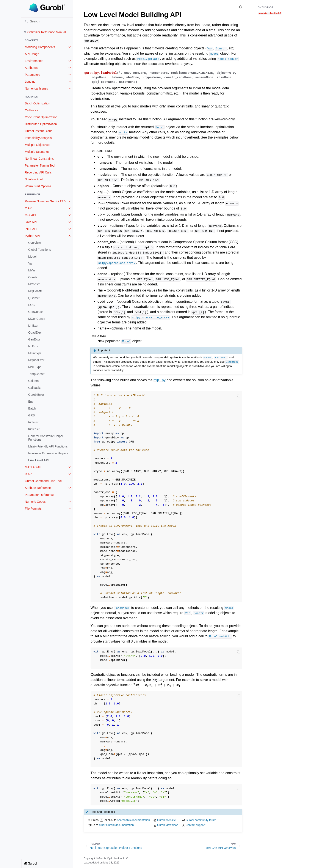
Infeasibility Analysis (38, 138)
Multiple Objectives (38, 145)
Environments (34, 61)
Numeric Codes (35, 502)
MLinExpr (35, 353)
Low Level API (38, 460)
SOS (31, 305)
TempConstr (36, 374)
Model (32, 257)
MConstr (34, 284)
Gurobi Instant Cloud (39, 131)
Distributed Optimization (41, 124)
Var (31, 263)
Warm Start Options (38, 186)
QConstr (34, 298)
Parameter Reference (39, 495)
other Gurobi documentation (116, 825)
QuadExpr (35, 332)
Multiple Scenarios (37, 152)
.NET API (31, 229)
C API (29, 208)
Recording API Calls (38, 172)
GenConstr (36, 312)
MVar (32, 270)
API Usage (32, 54)
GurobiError (36, 395)
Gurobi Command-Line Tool (43, 481)
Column (33, 381)
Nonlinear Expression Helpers (48, 453)
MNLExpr (34, 367)
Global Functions (40, 250)
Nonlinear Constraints (39, 159)
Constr (33, 277)
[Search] (47, 21)
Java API (31, 222)
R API (29, 474)
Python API (32, 236)
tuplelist (33, 422)
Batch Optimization (38, 103)
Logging (30, 82)
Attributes (31, 68)
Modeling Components (40, 47)
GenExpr (34, 339)
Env (31, 402)
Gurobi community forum (201, 820)
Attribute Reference (38, 488)
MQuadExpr (36, 360)
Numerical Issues (36, 88)
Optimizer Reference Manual (45, 32)
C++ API (30, 215)
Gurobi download (168, 825)
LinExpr (33, 326)
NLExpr (33, 346)
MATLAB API (34, 467)
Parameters (33, 75)
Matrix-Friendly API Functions (48, 446)
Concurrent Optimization (41, 117)
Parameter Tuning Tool (40, 165)
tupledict (34, 429)
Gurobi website (167, 820)
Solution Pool (34, 179)
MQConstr (35, 291)
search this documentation (133, 820)
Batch (32, 408)
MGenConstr (37, 319)
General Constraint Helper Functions (46, 438)
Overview (34, 243)
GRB (31, 415)
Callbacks (31, 110)
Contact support (196, 825)
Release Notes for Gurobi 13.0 (45, 201)
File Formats (33, 509)
